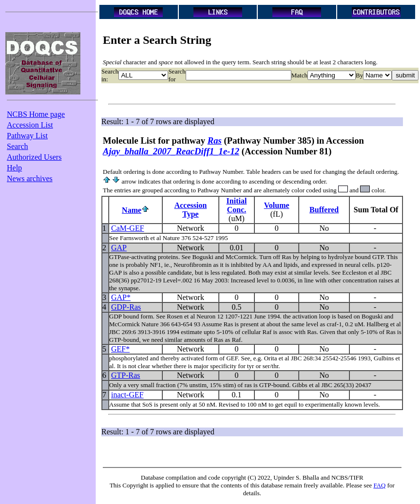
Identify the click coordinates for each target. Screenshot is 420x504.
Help (14, 168)
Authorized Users (34, 157)
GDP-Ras (126, 307)
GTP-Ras (126, 375)
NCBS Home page (36, 114)
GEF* (120, 349)
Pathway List (27, 136)
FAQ (379, 485)
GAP (119, 248)
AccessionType (191, 210)
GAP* (121, 297)
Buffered (324, 210)
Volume (277, 205)
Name (132, 210)
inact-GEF (127, 395)
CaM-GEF (128, 228)
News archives (30, 178)
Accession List (30, 125)
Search (18, 146)
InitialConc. (237, 205)
